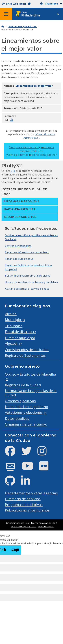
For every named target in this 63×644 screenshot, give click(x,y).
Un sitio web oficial (16, 4)
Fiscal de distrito (19, 332)
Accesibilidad (46, 527)
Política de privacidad (24, 527)
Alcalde (11, 314)
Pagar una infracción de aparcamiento (27, 252)
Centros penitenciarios (18, 246)
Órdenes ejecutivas (20, 401)
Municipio (13, 320)
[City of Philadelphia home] (29, 14)
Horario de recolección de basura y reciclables (31, 282)
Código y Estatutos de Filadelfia (30, 374)
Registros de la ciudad (23, 385)
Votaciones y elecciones (24, 412)
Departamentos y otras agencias (31, 493)
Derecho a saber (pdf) (44, 523)
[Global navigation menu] (6, 14)
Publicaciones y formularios (23, 27)
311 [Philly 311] (13, 171)
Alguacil (12, 343)
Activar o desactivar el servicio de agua (27, 289)
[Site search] (58, 14)
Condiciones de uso (17, 523)
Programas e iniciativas (24, 505)
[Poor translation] (15, 550)
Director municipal (20, 338)
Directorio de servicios (23, 499)
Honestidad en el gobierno (26, 407)
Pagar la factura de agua (19, 259)
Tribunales (14, 326)
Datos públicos (17, 418)
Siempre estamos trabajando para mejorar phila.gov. (31, 151)
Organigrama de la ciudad (26, 424)
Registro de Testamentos (25, 355)
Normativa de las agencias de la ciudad (31, 393)
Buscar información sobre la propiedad (28, 276)
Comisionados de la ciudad (27, 350)
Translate (51, 4)
